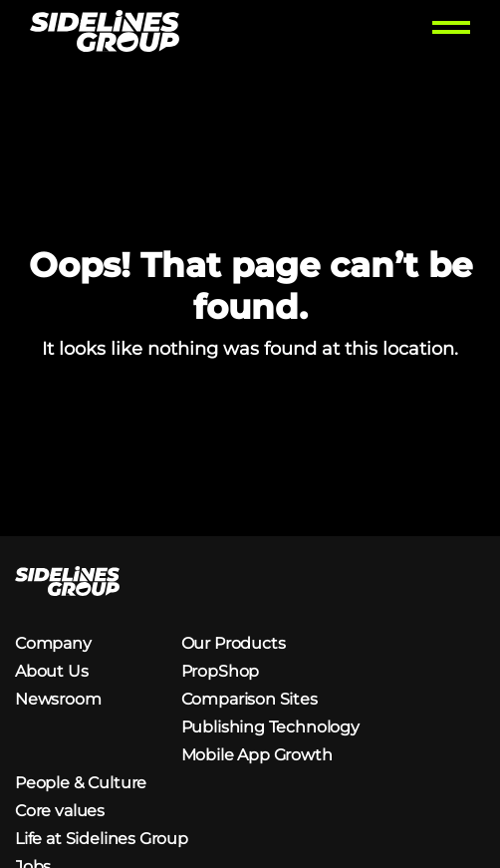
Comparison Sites (250, 699)
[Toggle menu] (451, 33)
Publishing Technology (270, 727)
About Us (52, 671)
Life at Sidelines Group (102, 839)
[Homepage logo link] (105, 33)
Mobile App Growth (257, 755)
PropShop (221, 671)
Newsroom (58, 699)
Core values (60, 811)
